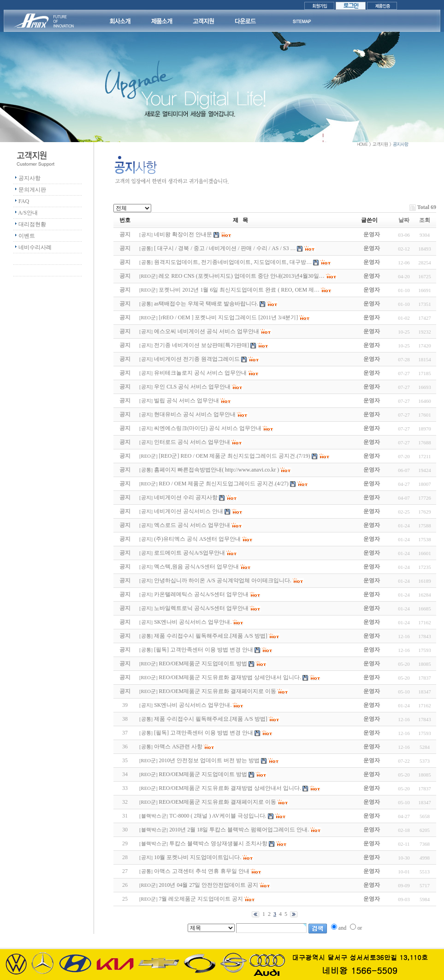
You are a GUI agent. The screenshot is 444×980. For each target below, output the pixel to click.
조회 (425, 220)
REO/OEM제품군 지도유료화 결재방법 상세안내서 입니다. (230, 788)
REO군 (148, 276)
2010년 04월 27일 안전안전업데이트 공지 (208, 885)
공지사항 (30, 178)
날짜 (404, 220)
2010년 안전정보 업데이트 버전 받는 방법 (209, 760)
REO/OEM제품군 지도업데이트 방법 (203, 774)
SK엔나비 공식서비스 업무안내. (193, 705)
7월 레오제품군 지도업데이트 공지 (201, 899)
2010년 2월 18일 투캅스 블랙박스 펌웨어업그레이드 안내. (239, 830)
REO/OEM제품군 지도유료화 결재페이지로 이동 (217, 802)
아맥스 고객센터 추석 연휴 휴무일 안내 (202, 871)
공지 (146, 235)
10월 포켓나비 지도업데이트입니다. (198, 857)
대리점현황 (32, 224)
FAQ (24, 201)
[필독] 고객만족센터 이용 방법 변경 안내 (204, 733)
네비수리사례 (35, 247)
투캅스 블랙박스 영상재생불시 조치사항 (218, 843)
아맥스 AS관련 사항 (178, 747)
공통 (146, 248)
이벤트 (27, 236)
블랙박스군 (154, 816)
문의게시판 (32, 190)
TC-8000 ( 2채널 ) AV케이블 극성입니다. (218, 816)
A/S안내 (28, 213)
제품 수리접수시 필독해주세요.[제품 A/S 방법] (211, 719)
